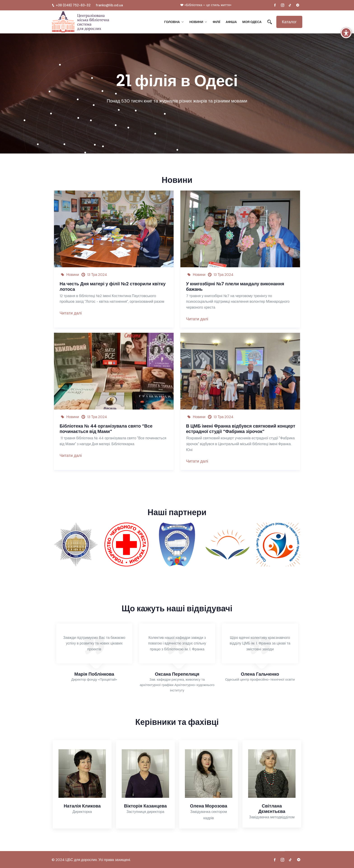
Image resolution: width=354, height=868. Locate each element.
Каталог (289, 22)
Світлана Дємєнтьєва (272, 809)
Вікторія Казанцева (145, 806)
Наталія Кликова (82, 806)
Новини (196, 22)
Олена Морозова (209, 806)
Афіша (231, 22)
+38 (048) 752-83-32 (71, 5)
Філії (216, 22)
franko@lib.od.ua (109, 5)
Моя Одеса (252, 22)
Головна (172, 22)
